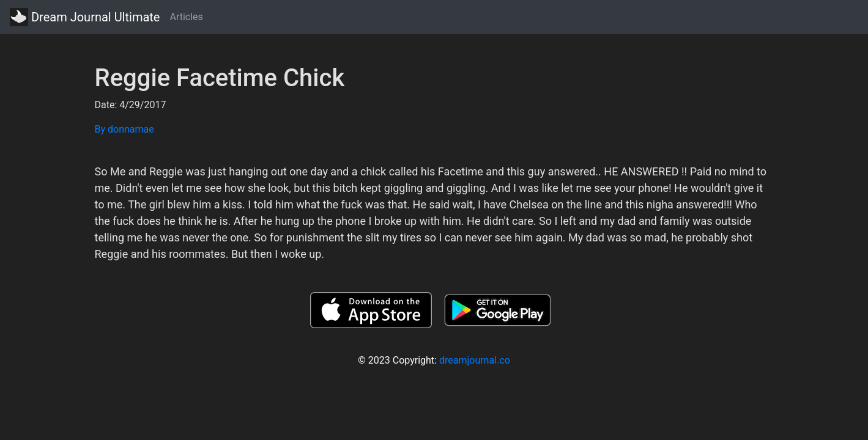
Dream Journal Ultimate (85, 17)
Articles (186, 17)
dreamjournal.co (475, 360)
